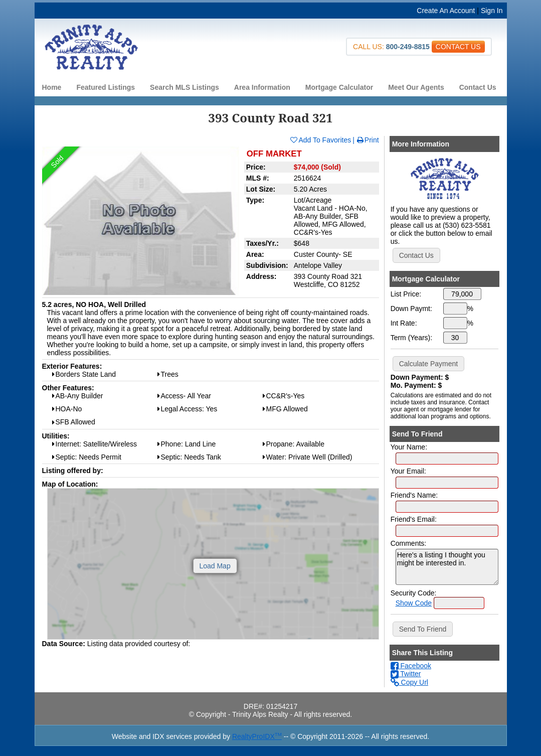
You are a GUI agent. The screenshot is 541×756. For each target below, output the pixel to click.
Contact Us (478, 87)
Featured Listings (106, 87)
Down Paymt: (411, 309)
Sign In (492, 11)
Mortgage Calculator (339, 87)
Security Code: (414, 593)
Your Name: (409, 447)
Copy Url (409, 682)
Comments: (409, 543)
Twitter (406, 674)
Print (368, 140)
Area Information (262, 87)
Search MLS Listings (185, 87)
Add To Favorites (320, 140)
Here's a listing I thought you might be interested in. (447, 567)
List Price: (406, 294)
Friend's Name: (414, 495)
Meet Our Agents (416, 87)
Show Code (414, 603)
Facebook (411, 666)
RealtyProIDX (257, 736)
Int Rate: (404, 323)
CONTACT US (458, 47)
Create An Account (446, 11)
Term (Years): (412, 338)
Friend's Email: (414, 519)
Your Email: (408, 471)
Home (52, 87)
